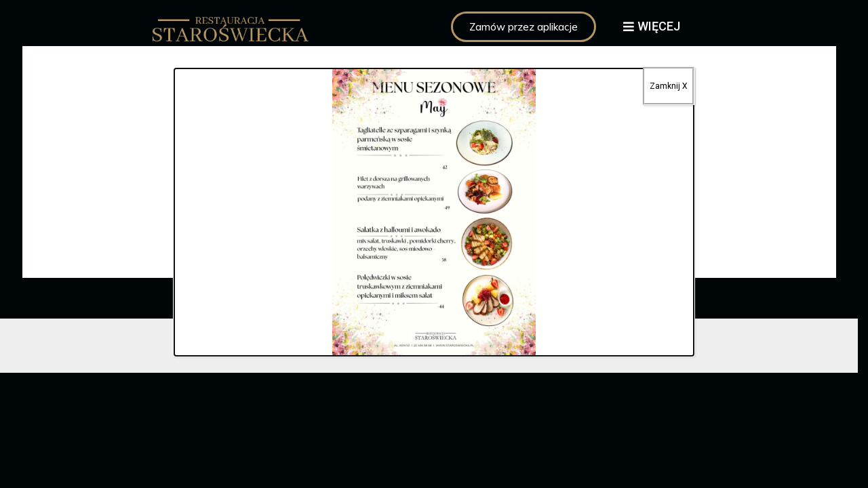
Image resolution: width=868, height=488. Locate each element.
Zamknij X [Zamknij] (669, 86)
